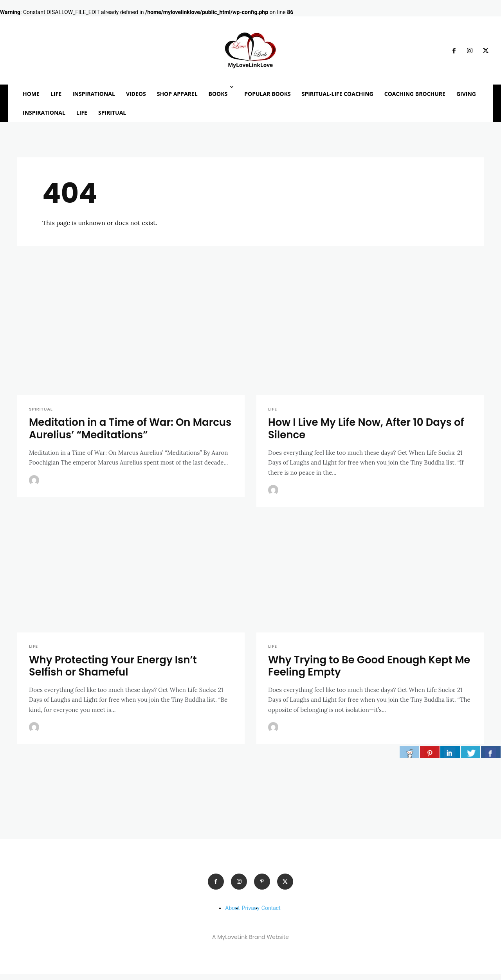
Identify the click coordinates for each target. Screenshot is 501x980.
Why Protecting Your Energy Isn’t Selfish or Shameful (116, 671)
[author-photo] (35, 484)
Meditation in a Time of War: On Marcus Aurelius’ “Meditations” (113, 432)
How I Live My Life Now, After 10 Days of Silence (370, 432)
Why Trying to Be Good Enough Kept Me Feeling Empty (364, 671)
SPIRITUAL (41, 412)
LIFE (273, 412)
